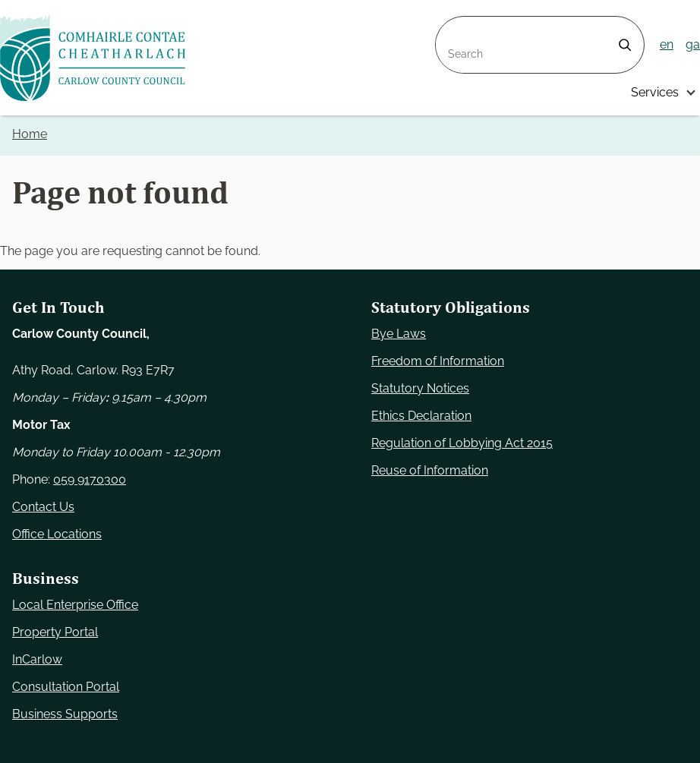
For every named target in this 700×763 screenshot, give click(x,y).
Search (456, 25)
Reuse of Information (430, 470)
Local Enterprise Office (75, 605)
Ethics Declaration (421, 416)
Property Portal (55, 632)
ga (693, 44)
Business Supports (65, 714)
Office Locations (57, 534)
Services (655, 92)
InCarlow (37, 659)
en (667, 44)
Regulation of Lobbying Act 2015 (462, 443)
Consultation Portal (66, 687)
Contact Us (43, 507)
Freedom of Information (438, 361)
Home (30, 134)
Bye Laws (399, 334)
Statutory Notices (420, 388)
